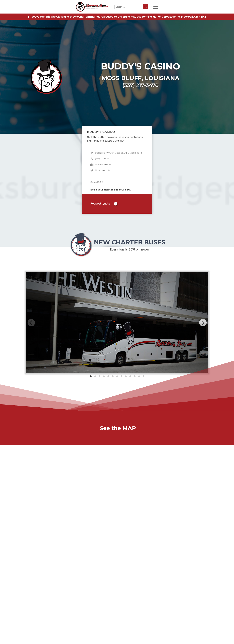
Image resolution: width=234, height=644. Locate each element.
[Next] (203, 323)
